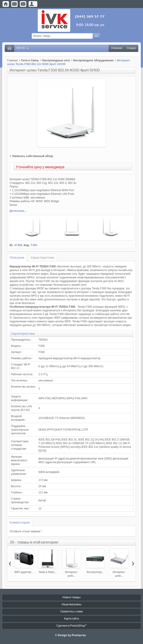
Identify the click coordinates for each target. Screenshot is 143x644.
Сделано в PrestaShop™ (71, 626)
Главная (12, 60)
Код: (27, 245)
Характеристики (42, 258)
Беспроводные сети (56, 60)
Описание (17, 258)
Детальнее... (18, 211)
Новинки (117, 48)
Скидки (131, 48)
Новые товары (71, 597)
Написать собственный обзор (33, 156)
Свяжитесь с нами (71, 612)
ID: (11, 245)
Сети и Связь (30, 60)
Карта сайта (72, 619)
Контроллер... (95, 572)
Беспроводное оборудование (93, 60)
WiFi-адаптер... (24, 572)
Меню (23, 48)
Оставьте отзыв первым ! (26, 531)
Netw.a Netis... (48, 572)
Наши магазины (71, 605)
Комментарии (20, 522)
